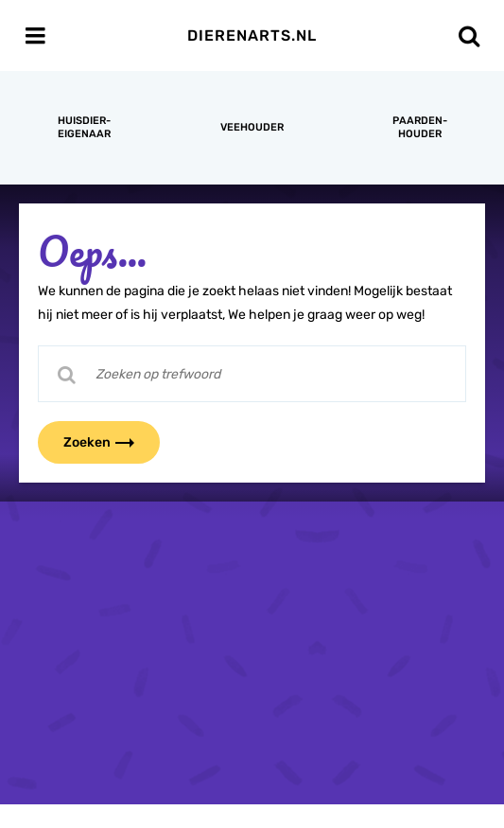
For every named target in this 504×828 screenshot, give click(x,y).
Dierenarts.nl (252, 35)
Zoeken (111, 442)
